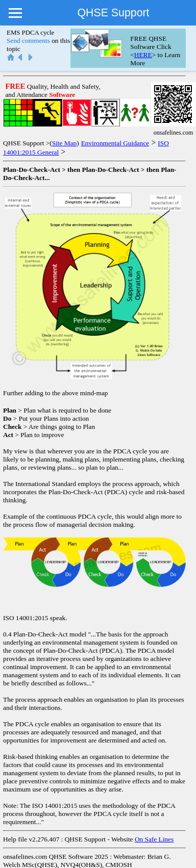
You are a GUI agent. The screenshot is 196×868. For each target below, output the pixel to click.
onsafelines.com (25, 857)
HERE (143, 55)
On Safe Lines (154, 839)
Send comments (28, 41)
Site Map (65, 143)
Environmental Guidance (115, 143)
